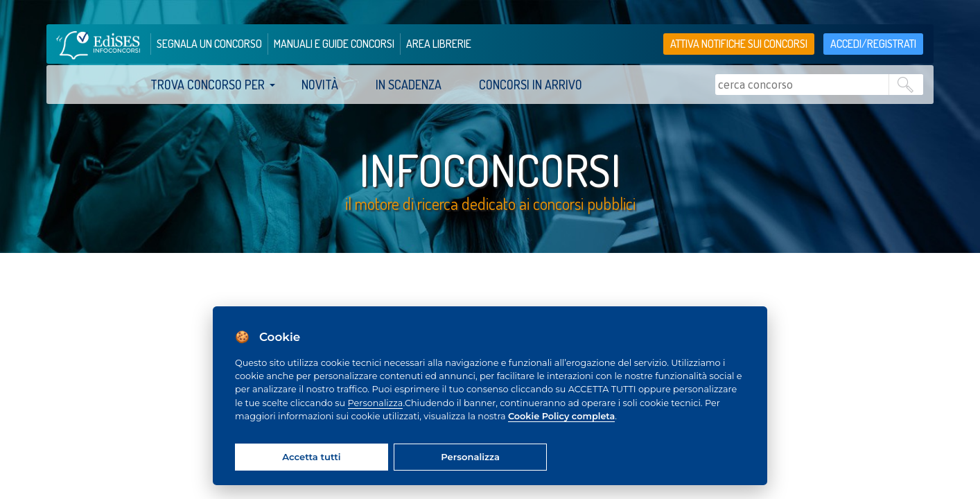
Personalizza (376, 403)
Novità (320, 85)
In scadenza (409, 85)
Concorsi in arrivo (531, 85)
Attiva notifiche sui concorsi (739, 44)
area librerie (439, 44)
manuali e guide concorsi (334, 44)
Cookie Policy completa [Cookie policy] (561, 416)
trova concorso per (208, 85)
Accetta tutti (311, 457)
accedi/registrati (873, 44)
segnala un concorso (209, 44)
